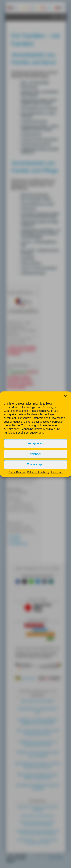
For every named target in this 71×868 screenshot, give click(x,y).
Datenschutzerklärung (38, 479)
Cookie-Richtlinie (17, 479)
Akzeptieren (35, 450)
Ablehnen (35, 460)
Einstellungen (35, 471)
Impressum (57, 479)
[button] (65, 402)
